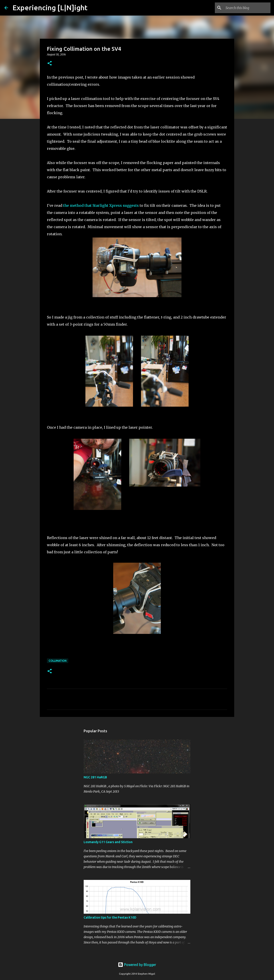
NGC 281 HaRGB (95, 777)
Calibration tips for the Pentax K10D (110, 917)
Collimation (58, 661)
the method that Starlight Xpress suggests (101, 205)
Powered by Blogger (137, 965)
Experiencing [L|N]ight (50, 8)
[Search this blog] (247, 8)
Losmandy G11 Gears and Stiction (108, 842)
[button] (50, 64)
